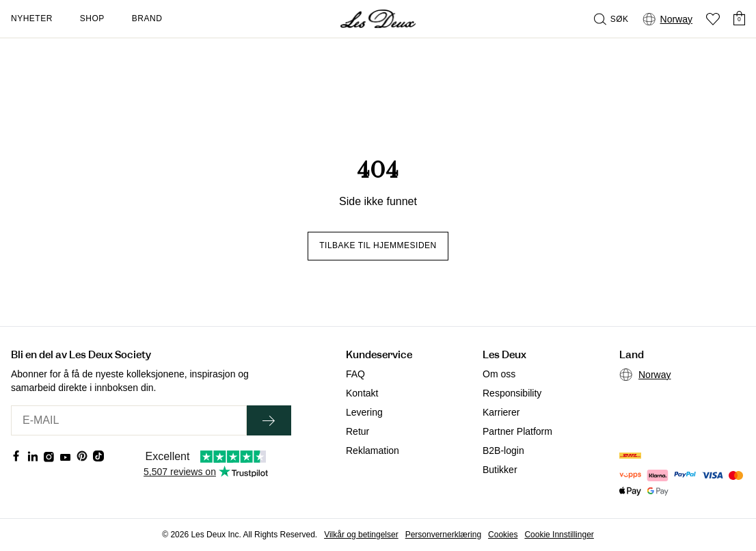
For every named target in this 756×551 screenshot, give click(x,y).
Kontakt (362, 393)
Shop (92, 18)
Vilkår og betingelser (361, 535)
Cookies (503, 535)
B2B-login (503, 451)
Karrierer (501, 412)
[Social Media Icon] (16, 456)
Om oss (499, 374)
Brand (147, 18)
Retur (357, 431)
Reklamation (373, 451)
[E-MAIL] (129, 420)
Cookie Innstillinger (559, 535)
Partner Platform (517, 431)
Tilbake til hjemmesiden (378, 245)
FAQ (355, 374)
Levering (364, 412)
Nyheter (32, 18)
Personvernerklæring (443, 535)
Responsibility (512, 393)
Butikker (500, 470)
